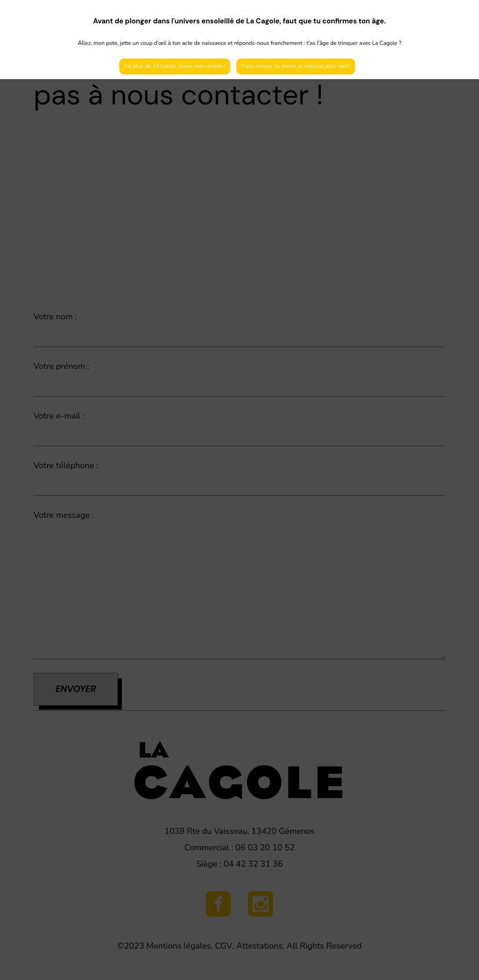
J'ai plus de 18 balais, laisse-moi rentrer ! (175, 66)
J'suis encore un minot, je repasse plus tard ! (296, 66)
